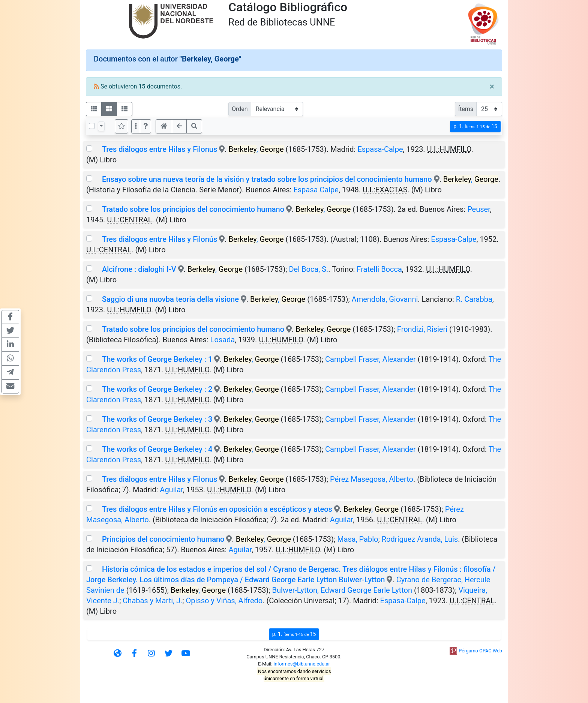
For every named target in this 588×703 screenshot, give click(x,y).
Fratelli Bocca (379, 269)
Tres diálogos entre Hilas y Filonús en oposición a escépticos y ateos (217, 509)
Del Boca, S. (308, 269)
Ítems (466, 109)
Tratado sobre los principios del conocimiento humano (193, 209)
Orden (240, 109)
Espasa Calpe (316, 190)
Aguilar (171, 490)
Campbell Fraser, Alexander (370, 359)
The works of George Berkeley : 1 (157, 359)
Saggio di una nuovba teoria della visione (170, 299)
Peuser (479, 209)
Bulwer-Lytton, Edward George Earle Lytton (342, 590)
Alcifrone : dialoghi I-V (139, 269)
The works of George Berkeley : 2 (157, 389)
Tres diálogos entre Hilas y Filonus (160, 149)
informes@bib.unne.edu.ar (302, 664)
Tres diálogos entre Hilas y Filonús (160, 239)
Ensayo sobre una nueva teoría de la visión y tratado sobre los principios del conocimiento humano (267, 179)
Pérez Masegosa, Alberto (372, 479)
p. (475, 127)
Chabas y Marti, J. (152, 601)
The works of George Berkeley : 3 (157, 419)
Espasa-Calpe (380, 149)
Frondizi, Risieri (422, 329)
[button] (145, 126)
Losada (223, 340)
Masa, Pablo (358, 539)
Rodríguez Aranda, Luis (420, 539)
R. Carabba (474, 299)
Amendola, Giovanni (385, 299)
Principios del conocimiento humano (164, 539)
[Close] (492, 87)
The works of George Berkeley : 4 (157, 449)
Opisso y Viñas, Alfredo (224, 601)
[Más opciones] (136, 126)
